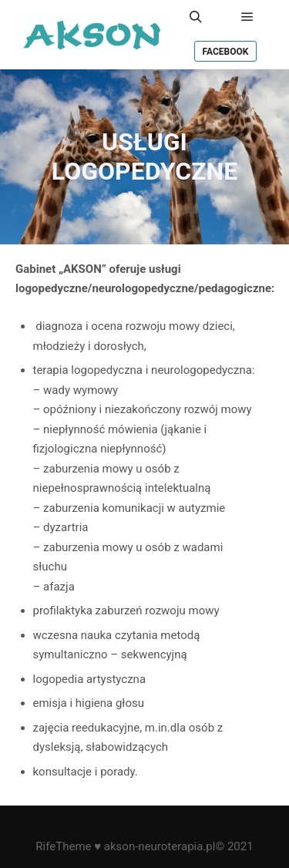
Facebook (226, 52)
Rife (45, 846)
